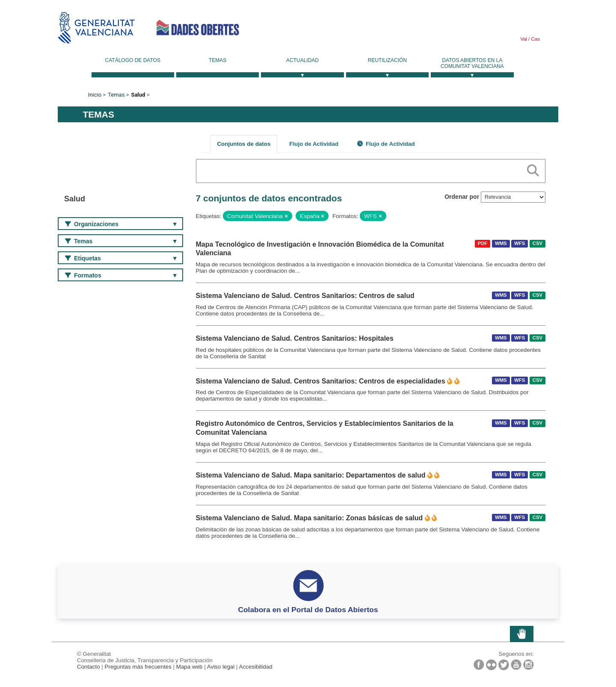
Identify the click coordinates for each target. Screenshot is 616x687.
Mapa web (190, 667)
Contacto (89, 667)
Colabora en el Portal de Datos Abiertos (308, 610)
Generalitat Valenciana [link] (96, 28)
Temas (218, 60)
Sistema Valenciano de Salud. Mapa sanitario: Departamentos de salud (311, 475)
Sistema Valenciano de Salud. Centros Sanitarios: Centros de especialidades (321, 381)
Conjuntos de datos (244, 144)
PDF (483, 244)
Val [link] (524, 39)
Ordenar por (462, 197)
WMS (501, 244)
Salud (138, 95)
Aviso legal (221, 667)
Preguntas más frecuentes (138, 667)
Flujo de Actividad (314, 144)
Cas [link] (535, 39)
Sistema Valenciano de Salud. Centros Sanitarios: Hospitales (295, 338)
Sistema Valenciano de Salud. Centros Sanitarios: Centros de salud (305, 296)
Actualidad (302, 60)
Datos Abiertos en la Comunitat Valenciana (472, 63)
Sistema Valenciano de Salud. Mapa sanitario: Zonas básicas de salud (309, 518)
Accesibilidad (255, 667)
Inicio (95, 95)
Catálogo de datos (133, 60)
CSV (538, 244)
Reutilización (387, 60)
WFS (520, 244)
